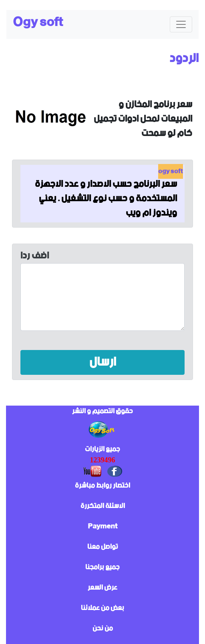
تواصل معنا (103, 547)
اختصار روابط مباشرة (102, 486)
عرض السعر (102, 588)
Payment (102, 526)
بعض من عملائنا (102, 608)
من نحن (103, 628)
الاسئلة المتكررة (103, 506)
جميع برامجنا (102, 567)
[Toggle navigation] (181, 24)
